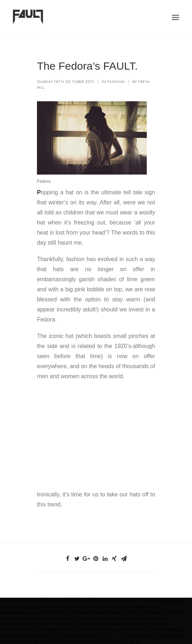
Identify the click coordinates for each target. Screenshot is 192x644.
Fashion (116, 82)
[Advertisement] (96, 434)
